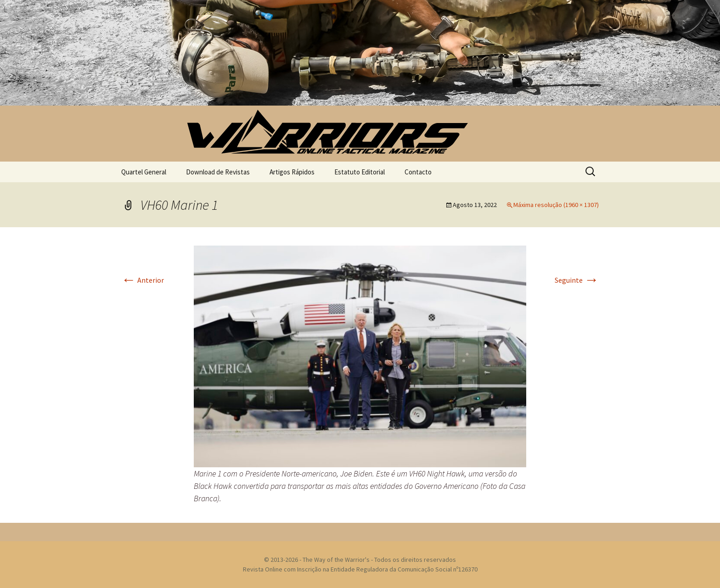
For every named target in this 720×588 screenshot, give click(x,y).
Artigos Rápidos (292, 172)
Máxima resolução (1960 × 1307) (556, 205)
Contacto (418, 172)
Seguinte (577, 280)
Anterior (143, 280)
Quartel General (144, 172)
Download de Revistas (218, 172)
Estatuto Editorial (360, 172)
